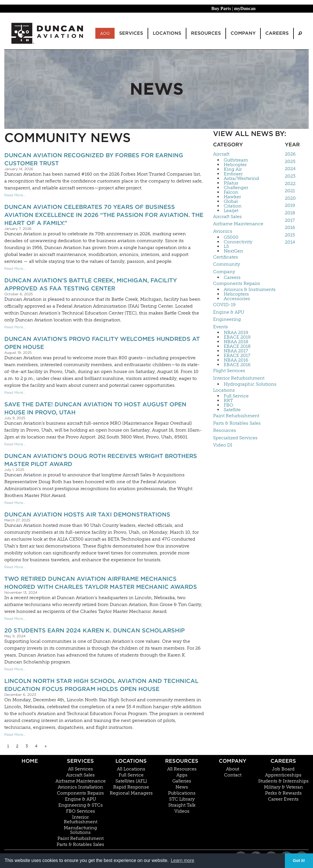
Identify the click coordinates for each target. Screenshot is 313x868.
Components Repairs (237, 283)
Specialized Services (235, 438)
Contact (233, 775)
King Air (233, 169)
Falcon (231, 192)
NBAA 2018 (236, 342)
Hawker (232, 197)
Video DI (223, 445)
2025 (290, 161)
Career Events (283, 799)
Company (224, 272)
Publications (182, 793)
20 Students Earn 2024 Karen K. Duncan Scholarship (94, 630)
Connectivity (238, 242)
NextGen (233, 251)
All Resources (182, 769)
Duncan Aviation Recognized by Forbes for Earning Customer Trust (94, 159)
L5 (226, 246)
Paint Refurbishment (236, 416)
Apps (182, 775)
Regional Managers (131, 793)
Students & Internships (283, 781)
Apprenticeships (283, 775)
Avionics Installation (80, 787)
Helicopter (235, 165)
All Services (81, 769)
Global (231, 201)
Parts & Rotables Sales (237, 423)
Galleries (182, 781)
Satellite (232, 410)
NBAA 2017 (236, 351)
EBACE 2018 (237, 346)
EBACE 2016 (237, 365)
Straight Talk (182, 805)
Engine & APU (229, 312)
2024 (290, 169)
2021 (290, 191)
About (233, 769)
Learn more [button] (183, 860)
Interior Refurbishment (239, 378)
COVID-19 (224, 305)
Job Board (283, 769)
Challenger (236, 188)
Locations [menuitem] (167, 33)
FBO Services (81, 811)
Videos (182, 811)
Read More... (15, 195)
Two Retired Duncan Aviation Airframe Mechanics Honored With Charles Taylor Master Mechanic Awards (101, 583)
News (182, 787)
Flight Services (229, 371)
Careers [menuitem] (277, 33)
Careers (232, 277)
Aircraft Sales (227, 216)
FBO (228, 405)
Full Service (236, 396)
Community (227, 264)
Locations (224, 390)
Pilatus (231, 183)
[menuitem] (300, 33)
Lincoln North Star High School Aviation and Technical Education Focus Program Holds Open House (101, 685)
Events (221, 327)
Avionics (223, 231)
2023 (290, 176)
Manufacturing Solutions (80, 830)
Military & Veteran (283, 787)
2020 (290, 198)
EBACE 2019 (237, 337)
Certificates (226, 257)
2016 (290, 227)
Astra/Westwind (241, 178)
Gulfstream (236, 160)
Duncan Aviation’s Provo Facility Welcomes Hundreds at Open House (102, 343)
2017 (290, 220)
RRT (228, 401)
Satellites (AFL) (131, 781)
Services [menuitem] (131, 33)
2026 (290, 154)
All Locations (131, 769)
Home (30, 761)
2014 (290, 242)
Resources (225, 430)
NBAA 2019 (236, 333)
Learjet (231, 211)
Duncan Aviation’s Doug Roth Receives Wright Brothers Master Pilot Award (101, 460)
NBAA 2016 (236, 360)
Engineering (227, 319)
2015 (290, 235)
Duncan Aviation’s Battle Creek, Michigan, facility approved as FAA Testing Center (91, 284)
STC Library (182, 799)
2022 (290, 183)
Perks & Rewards (283, 793)
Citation (233, 206)
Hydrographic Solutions (250, 384)
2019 (290, 205)
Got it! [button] (299, 861)
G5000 (231, 237)
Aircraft (221, 154)
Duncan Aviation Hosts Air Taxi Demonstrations (87, 514)
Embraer (233, 174)
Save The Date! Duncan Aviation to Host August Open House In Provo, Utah (95, 408)
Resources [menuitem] (206, 33)
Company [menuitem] (243, 33)
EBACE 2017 (237, 356)
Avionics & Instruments (250, 290)
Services (80, 761)
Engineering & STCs (81, 805)
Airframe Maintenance (238, 224)
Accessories (237, 299)
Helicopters (236, 294)
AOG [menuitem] (105, 33)
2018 (290, 213)
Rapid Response (131, 787)
